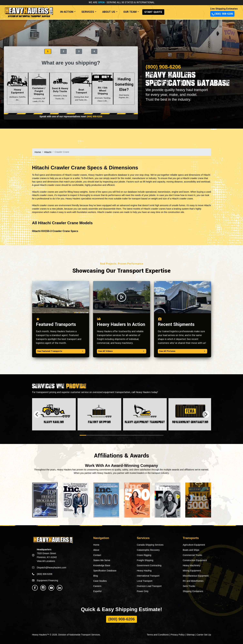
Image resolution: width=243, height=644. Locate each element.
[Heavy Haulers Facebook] (35, 588)
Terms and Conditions (158, 634)
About (96, 550)
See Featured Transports (61, 351)
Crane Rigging (144, 555)
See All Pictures (183, 351)
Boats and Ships (191, 550)
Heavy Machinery (192, 565)
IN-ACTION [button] (67, 12)
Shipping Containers (193, 591)
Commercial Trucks (193, 555)
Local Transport (145, 581)
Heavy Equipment (18, 89)
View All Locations (46, 561)
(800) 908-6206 (222, 14)
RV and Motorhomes (193, 581)
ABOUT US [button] (109, 12)
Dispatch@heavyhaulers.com (52, 567)
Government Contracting (149, 565)
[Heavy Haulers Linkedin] (60, 588)
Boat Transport (81, 89)
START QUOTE (153, 12)
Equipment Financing (48, 580)
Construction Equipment (195, 560)
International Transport (148, 576)
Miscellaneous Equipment (196, 576)
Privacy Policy (178, 634)
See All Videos (122, 351)
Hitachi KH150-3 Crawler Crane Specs (55, 231)
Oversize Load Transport (149, 586)
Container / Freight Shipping (39, 89)
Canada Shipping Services (150, 545)
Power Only (143, 591)
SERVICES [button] (88, 12)
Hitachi (47, 152)
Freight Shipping (145, 560)
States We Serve (102, 560)
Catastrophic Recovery (148, 550)
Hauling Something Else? (124, 89)
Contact (97, 555)
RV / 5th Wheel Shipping (103, 89)
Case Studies (100, 581)
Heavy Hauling (144, 570)
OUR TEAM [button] (130, 12)
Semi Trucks (189, 586)
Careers (97, 586)
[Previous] (37, 414)
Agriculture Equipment (194, 545)
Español (97, 591)
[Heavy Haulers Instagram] (43, 588)
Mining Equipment (192, 570)
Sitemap (191, 634)
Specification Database (105, 570)
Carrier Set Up (204, 634)
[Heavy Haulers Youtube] (51, 588)
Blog (96, 576)
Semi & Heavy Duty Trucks (60, 89)
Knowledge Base (102, 565)
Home (38, 152)
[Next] (206, 414)
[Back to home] (29, 11)
